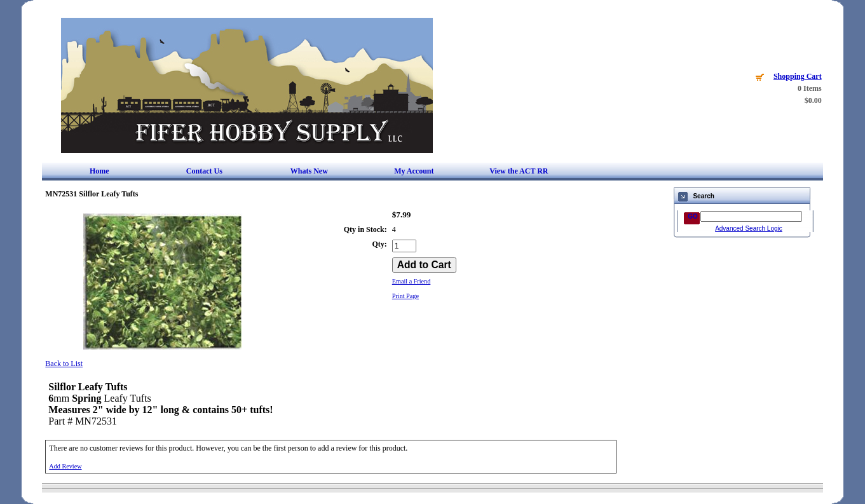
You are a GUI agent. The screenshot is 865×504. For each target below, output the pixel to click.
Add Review (65, 466)
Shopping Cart (798, 76)
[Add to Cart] (424, 265)
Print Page (405, 296)
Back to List (64, 364)
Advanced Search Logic (749, 228)
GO (693, 216)
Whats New (309, 171)
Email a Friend (412, 281)
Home (99, 171)
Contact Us (204, 171)
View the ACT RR (519, 171)
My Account (414, 171)
